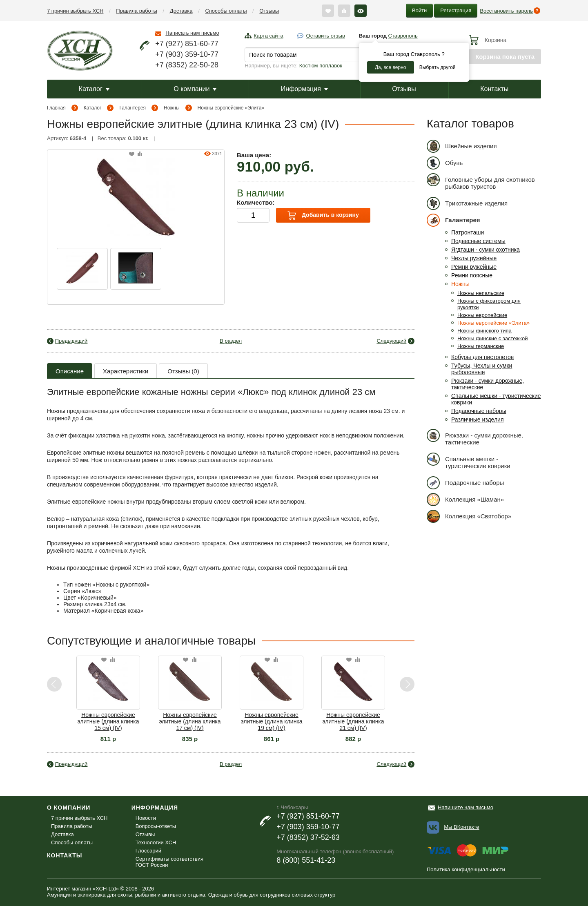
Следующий (391, 341)
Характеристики (126, 371)
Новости (146, 818)
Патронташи (468, 232)
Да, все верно (391, 67)
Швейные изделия (462, 146)
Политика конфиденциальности (466, 869)
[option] (82, 269)
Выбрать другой (438, 67)
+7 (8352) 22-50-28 (187, 65)
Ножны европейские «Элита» (231, 108)
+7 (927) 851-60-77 (187, 44)
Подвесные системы (478, 241)
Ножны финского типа (484, 331)
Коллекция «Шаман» (465, 499)
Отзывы (269, 11)
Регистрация (456, 10)
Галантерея (133, 108)
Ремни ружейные (474, 267)
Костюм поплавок (321, 66)
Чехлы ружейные (474, 258)
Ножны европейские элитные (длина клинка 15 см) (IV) (108, 721)
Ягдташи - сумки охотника (486, 250)
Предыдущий (71, 341)
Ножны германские (481, 346)
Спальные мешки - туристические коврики (469, 461)
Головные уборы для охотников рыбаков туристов (481, 182)
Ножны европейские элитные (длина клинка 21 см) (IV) (353, 721)
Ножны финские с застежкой (492, 338)
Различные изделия (478, 420)
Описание (70, 371)
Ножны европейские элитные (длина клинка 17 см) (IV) (190, 721)
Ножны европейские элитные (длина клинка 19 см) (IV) (271, 721)
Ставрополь (403, 36)
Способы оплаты (226, 11)
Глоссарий (148, 851)
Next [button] (407, 684)
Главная (56, 108)
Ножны (171, 108)
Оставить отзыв (326, 36)
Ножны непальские (481, 293)
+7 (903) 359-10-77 (187, 54)
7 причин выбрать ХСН (75, 11)
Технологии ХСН (156, 842)
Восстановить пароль (506, 11)
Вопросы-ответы (156, 826)
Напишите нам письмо (465, 807)
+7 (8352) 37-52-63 (308, 837)
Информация (304, 89)
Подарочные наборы (479, 411)
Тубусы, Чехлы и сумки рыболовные (482, 369)
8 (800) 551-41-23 (306, 860)
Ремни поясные (472, 275)
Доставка (181, 11)
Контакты (494, 89)
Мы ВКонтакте (461, 827)
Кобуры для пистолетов (482, 357)
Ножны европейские (482, 315)
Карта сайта (268, 36)
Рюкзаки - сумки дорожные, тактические (475, 437)
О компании (195, 89)
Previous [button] (55, 684)
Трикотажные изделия (467, 203)
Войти (419, 10)
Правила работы (137, 11)
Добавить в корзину (323, 215)
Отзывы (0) (183, 371)
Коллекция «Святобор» (469, 516)
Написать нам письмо (192, 33)
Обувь (445, 163)
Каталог (94, 89)
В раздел (231, 341)
